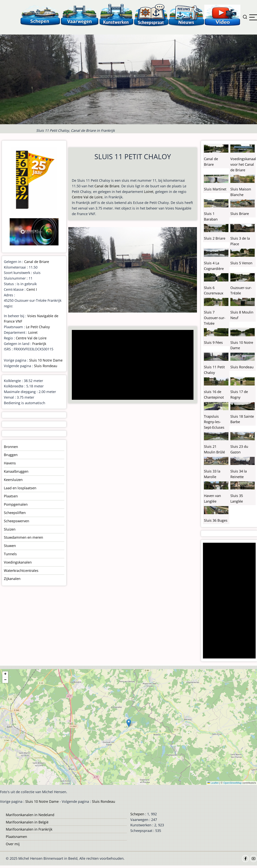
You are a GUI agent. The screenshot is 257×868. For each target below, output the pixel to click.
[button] (129, 723)
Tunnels (10, 554)
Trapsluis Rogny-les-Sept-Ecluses (214, 422)
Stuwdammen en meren (23, 537)
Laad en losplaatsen (20, 488)
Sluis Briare (240, 214)
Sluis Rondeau (46, 366)
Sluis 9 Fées (213, 342)
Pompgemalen (16, 504)
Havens (10, 463)
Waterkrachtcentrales (21, 570)
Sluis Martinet (215, 189)
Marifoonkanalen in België (27, 822)
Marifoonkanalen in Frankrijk (29, 829)
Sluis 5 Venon (241, 263)
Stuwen (10, 546)
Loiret (149, 192)
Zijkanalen (12, 579)
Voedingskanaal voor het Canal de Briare (243, 164)
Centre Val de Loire (87, 197)
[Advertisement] (131, 365)
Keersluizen (13, 480)
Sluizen (10, 529)
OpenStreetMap (232, 783)
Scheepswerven (17, 521)
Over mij (13, 844)
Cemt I (32, 289)
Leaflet (213, 783)
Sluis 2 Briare (215, 238)
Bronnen (11, 447)
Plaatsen (11, 496)
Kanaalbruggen (16, 471)
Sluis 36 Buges (216, 520)
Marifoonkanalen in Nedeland (30, 815)
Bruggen (11, 455)
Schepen (137, 814)
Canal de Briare (107, 186)
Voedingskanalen (18, 562)
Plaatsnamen (16, 837)
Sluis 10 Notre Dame (46, 360)
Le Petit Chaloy (38, 327)
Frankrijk (39, 344)
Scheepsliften (15, 513)
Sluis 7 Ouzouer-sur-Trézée (215, 318)
